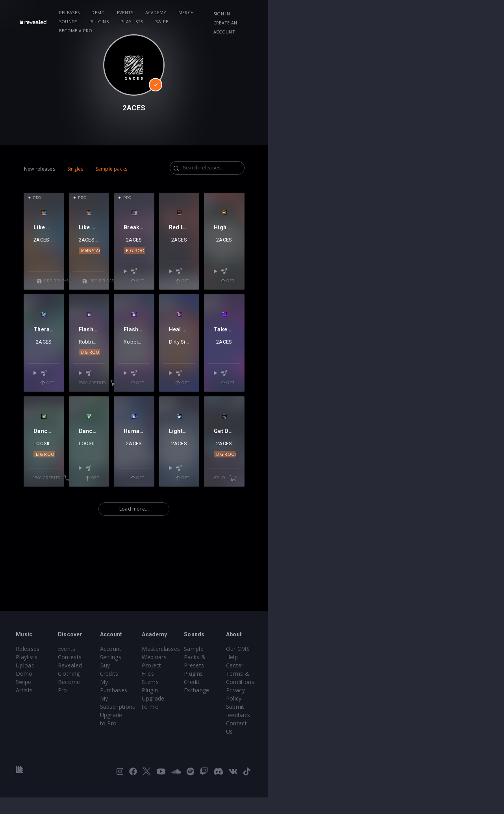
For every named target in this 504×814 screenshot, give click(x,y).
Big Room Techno (252, 298)
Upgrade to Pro (199, 740)
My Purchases (197, 723)
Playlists (307, 12)
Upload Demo (34, 723)
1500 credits (82, 597)
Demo (127, 12)
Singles (75, 169)
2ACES (46, 287)
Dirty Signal (333, 427)
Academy (184, 12)
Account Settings (201, 707)
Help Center (438, 715)
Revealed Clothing (121, 723)
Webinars (272, 715)
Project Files (276, 723)
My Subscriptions (201, 731)
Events (154, 12)
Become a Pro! (372, 12)
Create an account (457, 14)
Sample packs (112, 169)
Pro (37, 198)
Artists (24, 740)
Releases (98, 12)
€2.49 (459, 597)
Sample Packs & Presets (374, 707)
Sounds (244, 12)
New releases (40, 169)
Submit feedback (445, 740)
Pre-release (84, 319)
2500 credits (175, 458)
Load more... (252, 628)
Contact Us (437, 748)
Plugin (268, 740)
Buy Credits (194, 715)
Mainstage (160, 298)
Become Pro (114, 731)
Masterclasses (279, 707)
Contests (109, 715)
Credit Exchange (363, 723)
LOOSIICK (57, 566)
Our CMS (434, 707)
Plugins (274, 12)
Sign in (413, 14)
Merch (215, 12)
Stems (268, 731)
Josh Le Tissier (79, 287)
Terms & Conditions (449, 723)
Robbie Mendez (149, 427)
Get (279, 319)
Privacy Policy (441, 731)
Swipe (337, 12)
